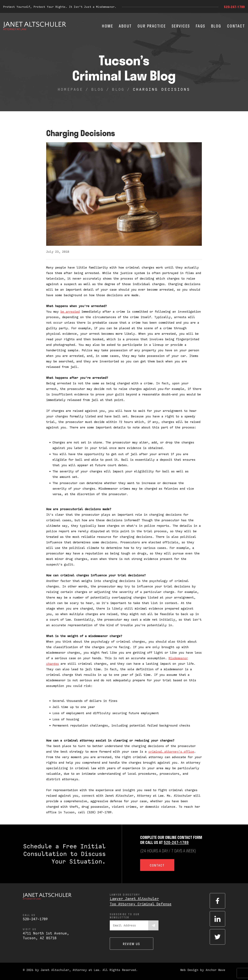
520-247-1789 (234, 7)
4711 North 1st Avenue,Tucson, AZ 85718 (46, 936)
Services (181, 26)
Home (107, 26)
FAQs (200, 26)
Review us (132, 944)
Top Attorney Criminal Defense (141, 904)
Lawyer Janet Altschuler (134, 899)
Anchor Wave (215, 970)
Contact (236, 26)
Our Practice (152, 26)
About (125, 26)
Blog (216, 26)
